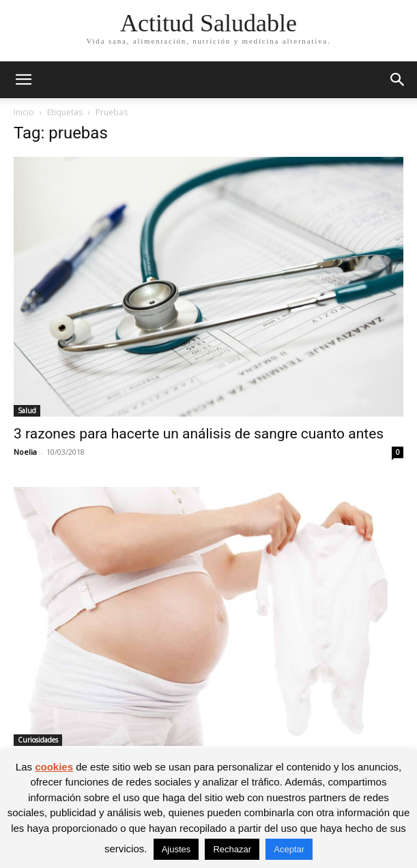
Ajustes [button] (176, 849)
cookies (54, 767)
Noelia (25, 452)
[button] (23, 80)
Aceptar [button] (289, 849)
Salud (27, 410)
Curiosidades (38, 740)
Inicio (24, 112)
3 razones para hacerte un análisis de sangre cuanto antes (199, 434)
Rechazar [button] (232, 849)
